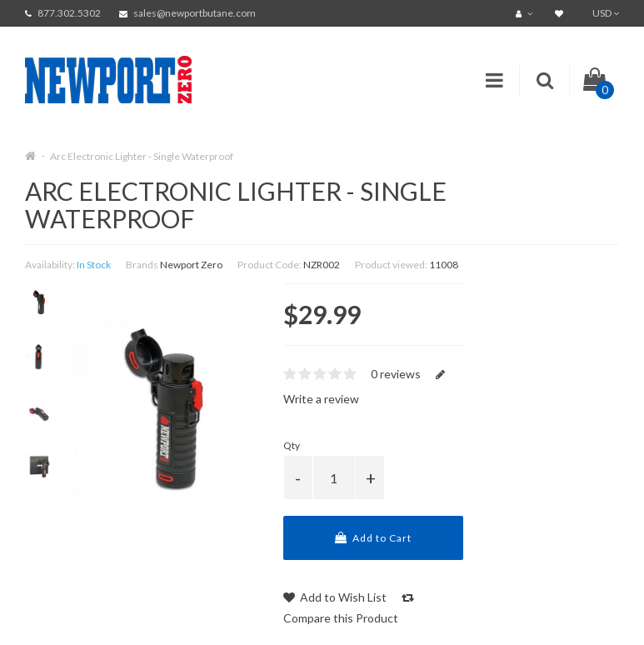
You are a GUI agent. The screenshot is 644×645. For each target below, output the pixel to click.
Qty (292, 445)
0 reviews (396, 374)
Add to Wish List (335, 597)
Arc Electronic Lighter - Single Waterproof (142, 156)
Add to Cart (373, 538)
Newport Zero (191, 265)
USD (606, 13)
